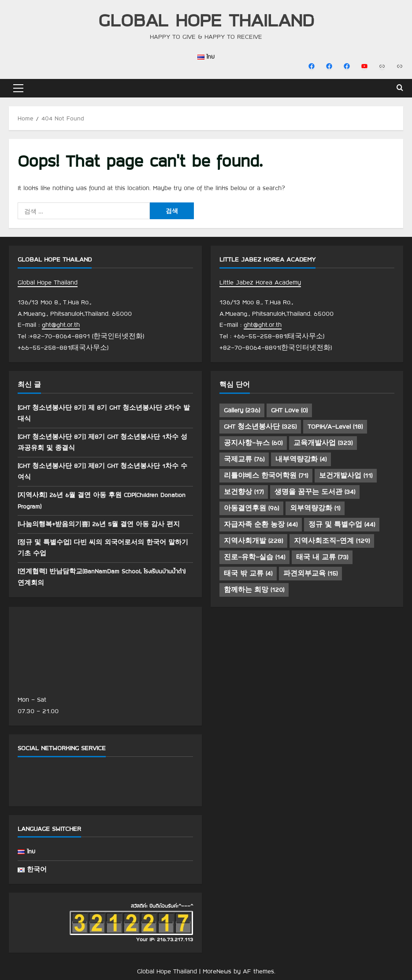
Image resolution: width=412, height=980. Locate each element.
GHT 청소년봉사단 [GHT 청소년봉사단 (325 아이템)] (260, 426)
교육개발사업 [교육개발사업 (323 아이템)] (323, 443)
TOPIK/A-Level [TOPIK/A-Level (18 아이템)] (335, 426)
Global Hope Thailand (206, 20)
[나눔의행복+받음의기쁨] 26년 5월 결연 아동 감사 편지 (104, 524)
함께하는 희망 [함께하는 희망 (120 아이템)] (254, 590)
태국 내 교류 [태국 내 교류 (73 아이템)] (322, 557)
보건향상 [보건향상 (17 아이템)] (244, 492)
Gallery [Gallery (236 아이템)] (242, 410)
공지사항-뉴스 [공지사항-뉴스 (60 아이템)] (253, 443)
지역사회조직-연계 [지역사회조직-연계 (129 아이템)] (332, 541)
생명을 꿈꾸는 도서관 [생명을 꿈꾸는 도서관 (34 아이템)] (315, 492)
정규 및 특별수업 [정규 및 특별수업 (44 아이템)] (342, 524)
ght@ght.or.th (61, 325)
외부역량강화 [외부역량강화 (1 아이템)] (315, 508)
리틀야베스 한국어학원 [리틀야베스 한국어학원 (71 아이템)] (266, 475)
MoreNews (217, 971)
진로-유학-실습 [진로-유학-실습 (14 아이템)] (254, 557)
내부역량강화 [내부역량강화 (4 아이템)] (301, 459)
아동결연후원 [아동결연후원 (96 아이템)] (251, 508)
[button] (18, 88)
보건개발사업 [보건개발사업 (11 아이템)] (346, 475)
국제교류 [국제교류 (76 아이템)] (244, 459)
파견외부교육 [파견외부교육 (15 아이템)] (310, 573)
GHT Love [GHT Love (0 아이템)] (289, 410)
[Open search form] (400, 88)
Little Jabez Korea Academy (260, 282)
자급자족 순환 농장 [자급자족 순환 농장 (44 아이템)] (261, 524)
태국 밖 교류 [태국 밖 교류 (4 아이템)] (248, 573)
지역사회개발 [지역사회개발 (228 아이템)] (253, 541)
